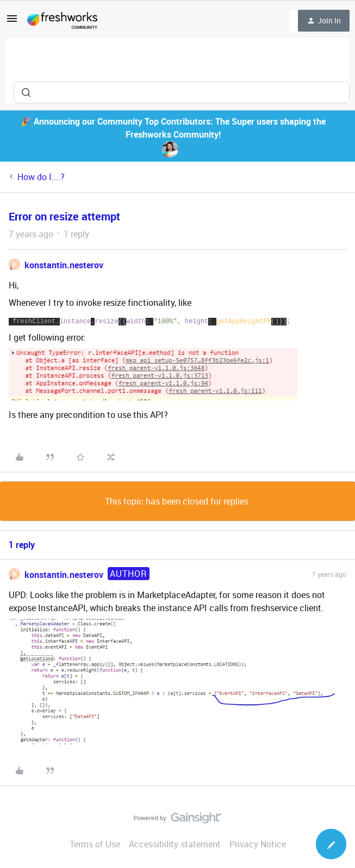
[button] (12, 22)
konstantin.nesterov (64, 265)
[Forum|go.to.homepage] (62, 21)
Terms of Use (95, 844)
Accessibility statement (175, 844)
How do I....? (41, 177)
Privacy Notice (258, 844)
